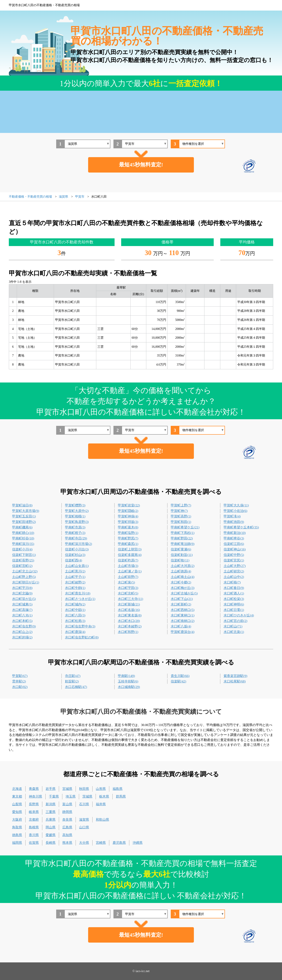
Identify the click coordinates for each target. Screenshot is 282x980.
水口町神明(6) (234, 604)
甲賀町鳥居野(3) (77, 522)
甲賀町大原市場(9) (26, 511)
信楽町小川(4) (22, 549)
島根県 (34, 827)
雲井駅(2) (19, 681)
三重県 (51, 812)
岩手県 (51, 789)
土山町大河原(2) (183, 566)
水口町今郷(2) (181, 582)
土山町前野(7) (128, 577)
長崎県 (51, 843)
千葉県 (54, 796)
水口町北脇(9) (22, 593)
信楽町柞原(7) (128, 560)
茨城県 (87, 796)
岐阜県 (34, 812)
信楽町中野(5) (234, 555)
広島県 (67, 827)
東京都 (17, 796)
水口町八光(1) (22, 615)
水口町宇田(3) (128, 588)
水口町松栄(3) (234, 599)
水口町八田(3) (75, 615)
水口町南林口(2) (183, 621)
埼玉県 (71, 796)
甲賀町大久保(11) (236, 505)
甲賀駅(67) (20, 676)
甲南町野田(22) (182, 538)
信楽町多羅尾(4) (130, 555)
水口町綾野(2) (75, 582)
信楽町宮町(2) (22, 566)
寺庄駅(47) (73, 676)
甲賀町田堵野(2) (24, 522)
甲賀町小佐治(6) (236, 511)
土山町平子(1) (75, 577)
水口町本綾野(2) (130, 626)
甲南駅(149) (126, 676)
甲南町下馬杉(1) (183, 533)
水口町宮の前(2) (236, 621)
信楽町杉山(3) (75, 555)
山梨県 (17, 804)
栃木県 (104, 796)
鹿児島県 (119, 843)
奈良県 (67, 820)
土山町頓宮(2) (234, 571)
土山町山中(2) (234, 577)
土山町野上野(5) (24, 577)
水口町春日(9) (234, 588)
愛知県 (17, 812)
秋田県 (84, 789)
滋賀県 (84, 820)
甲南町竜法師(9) (183, 544)
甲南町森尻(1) (128, 544)
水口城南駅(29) (129, 687)
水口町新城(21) (129, 604)
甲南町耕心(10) (23, 533)
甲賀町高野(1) (181, 516)
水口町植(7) (232, 582)
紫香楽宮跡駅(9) (236, 676)
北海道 (17, 789)
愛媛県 (51, 835)
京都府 (34, 820)
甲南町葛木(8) (128, 527)
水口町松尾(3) (75, 621)
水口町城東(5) (22, 604)
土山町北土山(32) (25, 571)
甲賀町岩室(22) (129, 505)
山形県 (101, 789)
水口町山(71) (233, 626)
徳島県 (17, 835)
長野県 (34, 804)
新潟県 (51, 804)
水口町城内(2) (75, 604)
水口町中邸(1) (75, 610)
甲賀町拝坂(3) (128, 522)
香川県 (34, 835)
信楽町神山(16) (235, 549)
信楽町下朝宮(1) (24, 555)
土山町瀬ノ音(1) (130, 571)
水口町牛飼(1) (75, 588)
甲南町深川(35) (23, 544)
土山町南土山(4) (183, 577)
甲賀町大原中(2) (77, 511)
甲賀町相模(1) (75, 516)
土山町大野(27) (235, 566)
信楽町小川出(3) (77, 549)
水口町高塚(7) (22, 610)
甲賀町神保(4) (128, 516)
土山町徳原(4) (181, 571)
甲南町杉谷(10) (23, 538)
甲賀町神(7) (179, 511)
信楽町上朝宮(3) (130, 549)
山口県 (84, 827)
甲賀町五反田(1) (24, 516)
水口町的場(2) (22, 637)
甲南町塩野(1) (128, 533)
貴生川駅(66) (180, 676)
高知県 (67, 835)
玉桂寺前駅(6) (128, 681)
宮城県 (67, 789)
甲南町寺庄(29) (76, 538)
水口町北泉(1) (234, 632)
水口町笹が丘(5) (24, 599)
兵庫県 (51, 820)
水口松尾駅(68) (235, 681)
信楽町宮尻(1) (234, 560)
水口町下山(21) (182, 599)
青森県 (34, 789)
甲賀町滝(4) (232, 516)
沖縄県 (138, 843)
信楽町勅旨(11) (182, 555)
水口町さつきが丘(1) (80, 599)
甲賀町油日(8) (22, 505)
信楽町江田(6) (234, 544)
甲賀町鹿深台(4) (183, 632)
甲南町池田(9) (234, 522)
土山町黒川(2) (75, 571)
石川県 (84, 804)
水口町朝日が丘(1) (26, 582)
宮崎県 (101, 843)
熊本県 (67, 843)
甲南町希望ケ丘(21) (185, 527)
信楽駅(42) (178, 681)
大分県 (84, 843)
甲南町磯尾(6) (22, 527)
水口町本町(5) (22, 621)
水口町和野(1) (128, 632)
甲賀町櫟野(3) (75, 505)
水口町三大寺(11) (130, 599)
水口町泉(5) (126, 582)
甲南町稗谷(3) (234, 538)
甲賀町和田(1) (181, 522)
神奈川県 (35, 796)
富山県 (67, 804)
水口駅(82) (20, 687)
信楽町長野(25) (23, 560)
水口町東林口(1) (183, 615)
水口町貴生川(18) (78, 593)
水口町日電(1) (234, 610)
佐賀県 (34, 843)
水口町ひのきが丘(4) (239, 615)
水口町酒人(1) (234, 593)
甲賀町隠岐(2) (128, 511)
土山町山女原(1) (77, 566)
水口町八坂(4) (181, 626)
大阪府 (17, 820)
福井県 (101, 804)
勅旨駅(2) (72, 681)
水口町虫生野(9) (24, 626)
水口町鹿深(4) (75, 632)
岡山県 (51, 827)
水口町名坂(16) (129, 610)
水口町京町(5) (128, 593)
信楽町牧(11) (180, 560)
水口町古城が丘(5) (184, 593)
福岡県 (17, 843)
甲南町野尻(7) (128, 538)
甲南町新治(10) (235, 533)
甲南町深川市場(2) (79, 544)
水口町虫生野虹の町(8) (82, 637)
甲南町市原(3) (75, 527)
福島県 (118, 789)
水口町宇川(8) (22, 588)
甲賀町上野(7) (181, 505)
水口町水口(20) (129, 621)
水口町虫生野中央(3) (80, 626)
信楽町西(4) (74, 560)
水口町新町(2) (181, 604)
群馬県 (121, 796)
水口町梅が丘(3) (183, 588)
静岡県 (67, 812)
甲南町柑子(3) (75, 533)
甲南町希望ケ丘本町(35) (241, 527)
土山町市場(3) (128, 566)
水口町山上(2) (22, 632)
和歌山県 (102, 820)
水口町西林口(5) (183, 610)
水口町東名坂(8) (130, 615)
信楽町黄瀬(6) (181, 549)
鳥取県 (17, 827)
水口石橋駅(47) (76, 687)
